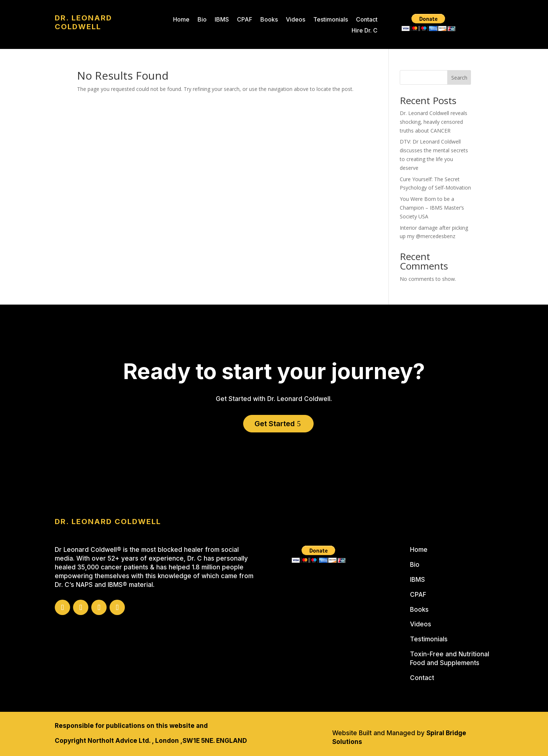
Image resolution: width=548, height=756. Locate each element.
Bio (202, 20)
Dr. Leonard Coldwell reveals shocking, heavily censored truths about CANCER (434, 122)
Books (269, 20)
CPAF (245, 20)
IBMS (222, 20)
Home (181, 20)
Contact (367, 20)
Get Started (275, 424)
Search (459, 78)
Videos (296, 20)
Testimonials (331, 20)
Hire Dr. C (365, 31)
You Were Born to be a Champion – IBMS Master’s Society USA (432, 208)
